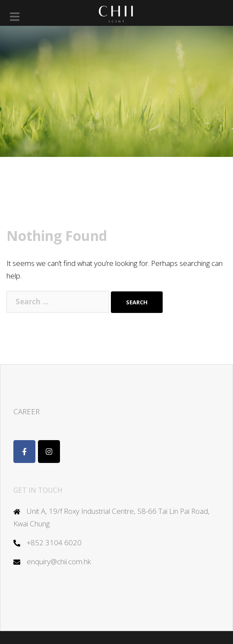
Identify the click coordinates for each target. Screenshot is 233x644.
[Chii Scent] (24, 452)
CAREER (27, 411)
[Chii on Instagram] (49, 452)
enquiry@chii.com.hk (59, 561)
